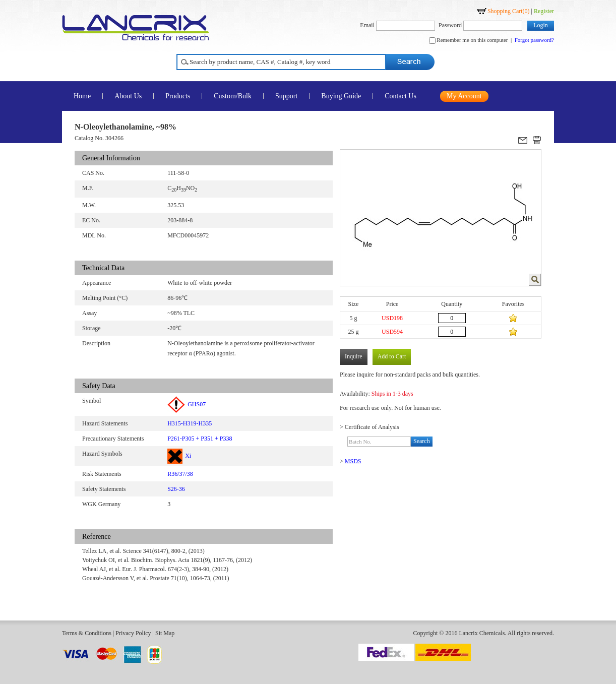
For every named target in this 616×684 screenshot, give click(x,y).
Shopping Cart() (509, 11)
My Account (464, 96)
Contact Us (401, 96)
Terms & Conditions (87, 633)
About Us (128, 96)
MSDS (353, 461)
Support (286, 96)
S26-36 (176, 489)
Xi (179, 456)
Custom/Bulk (233, 96)
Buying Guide (341, 96)
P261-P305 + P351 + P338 (200, 439)
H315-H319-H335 (190, 423)
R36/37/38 (180, 474)
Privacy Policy (133, 633)
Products (178, 96)
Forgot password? (534, 40)
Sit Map (165, 633)
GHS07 (187, 404)
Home (82, 96)
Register (544, 11)
